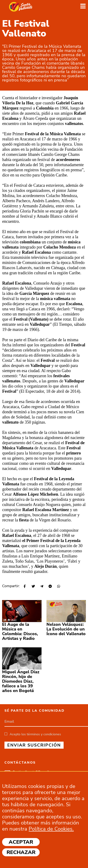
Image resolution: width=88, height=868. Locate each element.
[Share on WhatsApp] (58, 587)
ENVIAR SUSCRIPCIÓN (34, 745)
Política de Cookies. (51, 829)
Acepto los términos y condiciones (35, 734)
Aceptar (21, 842)
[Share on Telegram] (41, 587)
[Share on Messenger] (50, 587)
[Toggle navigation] (83, 7)
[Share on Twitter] (33, 587)
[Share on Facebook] (24, 587)
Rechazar (21, 852)
